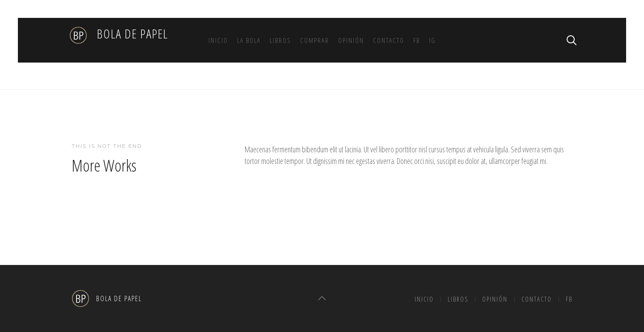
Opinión (351, 40)
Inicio (218, 40)
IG (432, 40)
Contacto (389, 40)
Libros (280, 40)
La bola (249, 40)
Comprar (315, 40)
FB (417, 40)
